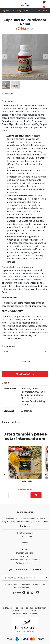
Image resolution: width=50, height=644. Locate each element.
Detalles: (6, 383)
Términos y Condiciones (25, 553)
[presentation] (5, 57)
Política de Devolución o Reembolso (25, 560)
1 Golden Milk (25, 481)
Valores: (6, 94)
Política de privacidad (25, 563)
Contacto (25, 549)
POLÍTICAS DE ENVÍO (25, 556)
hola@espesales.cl (25, 533)
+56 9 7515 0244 (25, 536)
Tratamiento (9, 346)
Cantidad (25, 362)
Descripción (8, 101)
